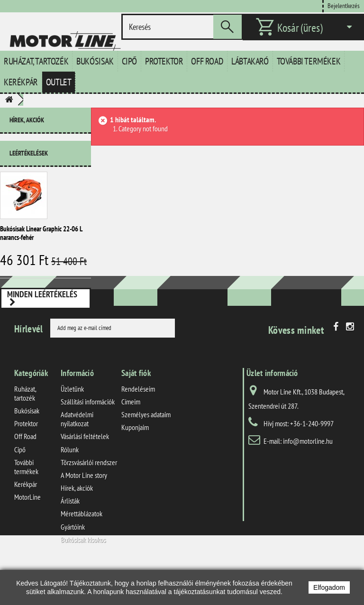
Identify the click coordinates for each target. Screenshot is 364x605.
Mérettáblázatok (82, 551)
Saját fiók (136, 410)
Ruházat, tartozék (36, 61)
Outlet (59, 82)
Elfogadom (329, 587)
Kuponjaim (135, 465)
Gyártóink (73, 564)
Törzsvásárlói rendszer (89, 500)
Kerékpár (21, 82)
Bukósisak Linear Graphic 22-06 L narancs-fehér (41, 229)
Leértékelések (29, 149)
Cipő (129, 61)
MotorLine (27, 535)
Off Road (207, 61)
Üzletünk (72, 426)
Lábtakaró (250, 61)
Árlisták (70, 539)
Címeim (131, 439)
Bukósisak (95, 61)
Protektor (164, 61)
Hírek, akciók (27, 120)
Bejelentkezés (344, 5)
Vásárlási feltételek (85, 474)
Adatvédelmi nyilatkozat (77, 457)
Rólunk (70, 487)
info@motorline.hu (308, 478)
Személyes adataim (146, 452)
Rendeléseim (138, 426)
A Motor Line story (84, 513)
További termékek (309, 61)
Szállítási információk (88, 439)
